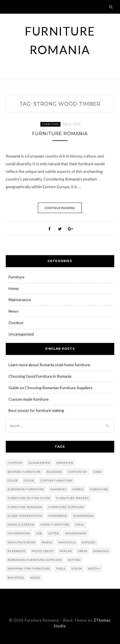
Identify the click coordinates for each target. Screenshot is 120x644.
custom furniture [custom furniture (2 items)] (56, 480)
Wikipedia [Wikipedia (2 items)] (16, 578)
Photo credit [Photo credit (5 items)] (43, 551)
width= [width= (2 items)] (94, 569)
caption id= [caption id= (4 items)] (78, 472)
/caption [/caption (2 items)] (15, 463)
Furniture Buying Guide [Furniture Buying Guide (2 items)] (29, 498)
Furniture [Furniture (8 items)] (99, 489)
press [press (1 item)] (83, 551)
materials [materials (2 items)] (67, 542)
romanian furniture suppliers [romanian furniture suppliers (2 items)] (35, 560)
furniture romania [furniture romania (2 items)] (25, 507)
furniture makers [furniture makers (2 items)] (72, 498)
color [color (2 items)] (13, 480)
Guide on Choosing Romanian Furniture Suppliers (51, 388)
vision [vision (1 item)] (77, 569)
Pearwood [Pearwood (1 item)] (17, 551)
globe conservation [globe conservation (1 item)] (25, 516)
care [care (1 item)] (98, 472)
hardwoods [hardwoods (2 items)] (83, 516)
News (13, 311)
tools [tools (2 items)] (61, 569)
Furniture (50, 124)
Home (14, 288)
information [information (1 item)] (19, 533)
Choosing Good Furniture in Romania (40, 376)
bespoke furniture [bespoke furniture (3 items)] (24, 472)
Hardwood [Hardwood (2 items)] (58, 516)
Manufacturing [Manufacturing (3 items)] (22, 542)
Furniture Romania (60, 134)
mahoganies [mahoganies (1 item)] (76, 533)
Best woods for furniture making (36, 410)
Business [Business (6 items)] (55, 472)
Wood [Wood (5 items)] (35, 578)
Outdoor (16, 323)
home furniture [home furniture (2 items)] (55, 524)
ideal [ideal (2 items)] (80, 524)
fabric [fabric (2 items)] (78, 489)
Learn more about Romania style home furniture (49, 365)
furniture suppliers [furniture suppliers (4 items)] (66, 507)
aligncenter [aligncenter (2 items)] (39, 463)
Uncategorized (21, 334)
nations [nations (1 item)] (89, 542)
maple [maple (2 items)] (47, 542)
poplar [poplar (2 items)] (66, 551)
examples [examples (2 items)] (58, 489)
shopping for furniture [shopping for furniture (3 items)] (29, 569)
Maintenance (20, 300)
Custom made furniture (29, 399)
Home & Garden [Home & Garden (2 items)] (21, 524)
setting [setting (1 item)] (74, 560)
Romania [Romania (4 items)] (101, 551)
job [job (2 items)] (39, 533)
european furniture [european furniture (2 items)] (26, 489)
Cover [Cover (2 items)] (29, 480)
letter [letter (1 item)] (54, 533)
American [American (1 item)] (65, 463)
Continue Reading (60, 208)
